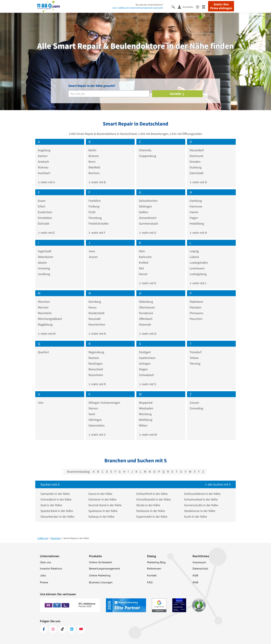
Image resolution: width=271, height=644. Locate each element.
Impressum (199, 562)
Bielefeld (94, 167)
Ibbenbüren (46, 257)
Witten (143, 425)
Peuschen (196, 319)
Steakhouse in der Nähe (200, 511)
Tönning (195, 363)
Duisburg (195, 167)
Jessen (93, 257)
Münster (43, 307)
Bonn (92, 162)
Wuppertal (146, 403)
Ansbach (43, 162)
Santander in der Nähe (55, 494)
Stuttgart (145, 352)
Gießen (144, 212)
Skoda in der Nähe (148, 505)
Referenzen (154, 569)
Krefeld (144, 263)
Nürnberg (95, 302)
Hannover (196, 206)
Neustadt (95, 319)
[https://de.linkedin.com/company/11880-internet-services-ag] (72, 629)
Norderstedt (96, 313)
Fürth (92, 212)
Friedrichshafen (99, 223)
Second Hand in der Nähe (105, 505)
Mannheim (45, 313)
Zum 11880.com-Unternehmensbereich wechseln (138, 8)
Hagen (194, 218)
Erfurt (41, 206)
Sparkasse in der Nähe (103, 511)
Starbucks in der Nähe (151, 511)
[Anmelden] (187, 7)
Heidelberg (197, 223)
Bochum (94, 173)
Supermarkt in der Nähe (152, 516)
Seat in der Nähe (51, 505)
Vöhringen (95, 420)
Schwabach (146, 375)
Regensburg (96, 352)
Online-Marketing (100, 575)
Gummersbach (149, 223)
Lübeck (194, 257)
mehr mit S (148, 384)
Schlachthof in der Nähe (152, 494)
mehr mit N (97, 334)
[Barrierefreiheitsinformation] (199, 7)
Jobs (43, 575)
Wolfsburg (146, 420)
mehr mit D (198, 182)
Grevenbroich (148, 218)
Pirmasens (196, 313)
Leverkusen (197, 268)
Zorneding (196, 408)
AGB (195, 575)
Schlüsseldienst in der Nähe (202, 494)
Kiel (141, 268)
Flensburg (95, 218)
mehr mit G (148, 233)
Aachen (43, 156)
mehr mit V (97, 435)
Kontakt (152, 575)
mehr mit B (97, 182)
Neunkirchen (97, 324)
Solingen (145, 363)
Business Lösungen (101, 582)
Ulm (41, 403)
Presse (44, 582)
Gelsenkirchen (148, 201)
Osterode (145, 324)
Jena (92, 251)
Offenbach (146, 319)
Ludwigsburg (198, 274)
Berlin (92, 150)
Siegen (143, 369)
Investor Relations (51, 569)
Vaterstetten (97, 425)
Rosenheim (96, 375)
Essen (42, 201)
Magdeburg (45, 324)
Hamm (194, 212)
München (44, 302)
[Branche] (109, 94)
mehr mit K (148, 283)
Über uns (45, 562)
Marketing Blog (156, 562)
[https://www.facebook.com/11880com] (44, 629)
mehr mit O (148, 334)
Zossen (194, 403)
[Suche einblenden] (175, 7)
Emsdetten (45, 218)
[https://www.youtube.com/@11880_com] (81, 629)
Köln (142, 251)
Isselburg (44, 274)
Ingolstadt (45, 251)
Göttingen (145, 206)
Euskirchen (45, 212)
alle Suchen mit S (218, 484)
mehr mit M (47, 334)
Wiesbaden (146, 408)
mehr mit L (198, 283)
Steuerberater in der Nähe (57, 516)
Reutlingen (96, 363)
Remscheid (96, 369)
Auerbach (44, 173)
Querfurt (43, 352)
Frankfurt (95, 201)
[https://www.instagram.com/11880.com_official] (53, 629)
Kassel (143, 274)
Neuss (93, 307)
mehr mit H (198, 233)
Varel (92, 414)
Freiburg (94, 206)
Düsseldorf (197, 150)
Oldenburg (146, 302)
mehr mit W (148, 435)
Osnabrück (146, 313)
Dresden (195, 162)
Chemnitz (145, 150)
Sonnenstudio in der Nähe (201, 505)
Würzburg (145, 414)
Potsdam (195, 307)
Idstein (42, 263)
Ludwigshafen (199, 263)
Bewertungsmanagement (105, 569)
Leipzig (194, 251)
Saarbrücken (147, 358)
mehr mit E (46, 233)
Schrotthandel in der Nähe (153, 499)
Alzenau (43, 167)
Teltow (194, 358)
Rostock (94, 358)
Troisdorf (195, 352)
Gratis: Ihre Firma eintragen (221, 6)
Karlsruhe (145, 257)
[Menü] (205, 7)
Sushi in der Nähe (196, 516)
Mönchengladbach (50, 319)
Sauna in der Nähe (100, 494)
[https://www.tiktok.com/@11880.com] (62, 629)
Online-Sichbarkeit (101, 562)
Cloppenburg (148, 156)
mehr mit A (46, 182)
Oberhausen (147, 307)
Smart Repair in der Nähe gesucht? (92, 86)
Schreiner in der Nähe (102, 499)
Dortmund (196, 156)
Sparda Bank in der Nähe (57, 511)
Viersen (93, 408)
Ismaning (44, 268)
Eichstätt (44, 223)
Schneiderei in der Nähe (56, 499)
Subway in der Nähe (101, 516)
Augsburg (44, 150)
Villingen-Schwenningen (104, 403)
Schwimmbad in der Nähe (201, 499)
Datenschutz (200, 569)
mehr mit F (97, 233)
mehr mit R (97, 384)
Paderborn (196, 302)
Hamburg (196, 201)
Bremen (94, 156)
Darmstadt (197, 173)
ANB (195, 582)
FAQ (150, 582)
